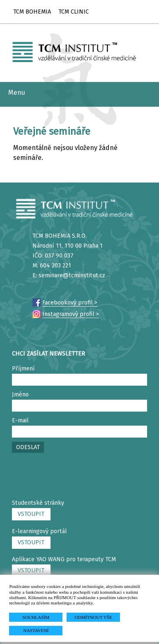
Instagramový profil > (71, 314)
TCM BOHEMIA (32, 12)
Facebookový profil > (70, 303)
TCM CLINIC (74, 12)
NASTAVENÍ (36, 630)
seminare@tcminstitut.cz (72, 275)
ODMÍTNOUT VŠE (93, 617)
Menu (17, 93)
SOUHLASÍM (36, 617)
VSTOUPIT (31, 514)
